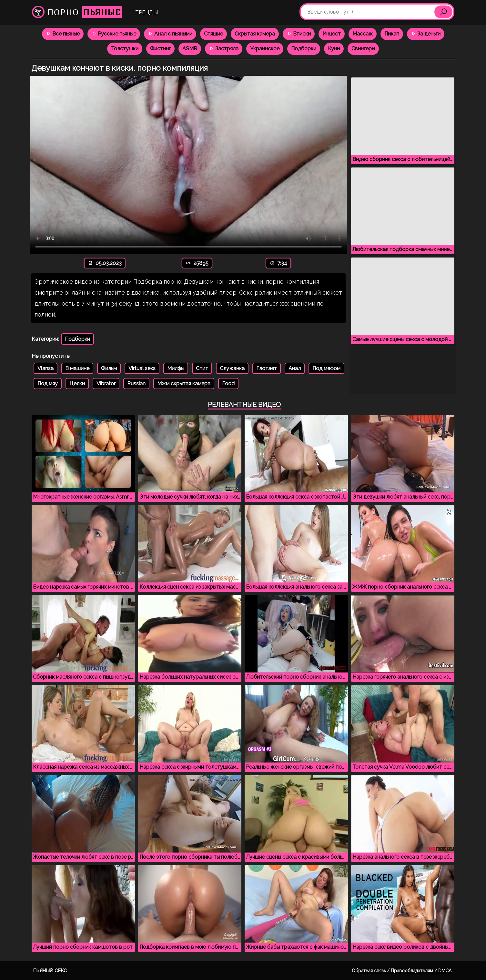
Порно (77, 12)
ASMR (190, 49)
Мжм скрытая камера (184, 384)
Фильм (109, 368)
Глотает (267, 368)
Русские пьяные (114, 34)
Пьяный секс (50, 971)
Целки (77, 384)
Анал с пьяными (170, 34)
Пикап (392, 34)
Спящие (213, 34)
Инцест (332, 34)
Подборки (304, 49)
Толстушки (125, 49)
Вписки (299, 34)
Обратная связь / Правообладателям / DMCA (402, 971)
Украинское (265, 49)
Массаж (363, 34)
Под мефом (326, 368)
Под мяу (48, 384)
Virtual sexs (142, 368)
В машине (77, 368)
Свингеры (363, 49)
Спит (202, 368)
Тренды (147, 12)
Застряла (224, 49)
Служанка (232, 368)
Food (228, 384)
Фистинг (160, 49)
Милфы (176, 368)
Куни (334, 49)
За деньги (426, 34)
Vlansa (46, 368)
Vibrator (106, 384)
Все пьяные (63, 34)
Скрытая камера (255, 34)
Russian (136, 384)
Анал (295, 368)
